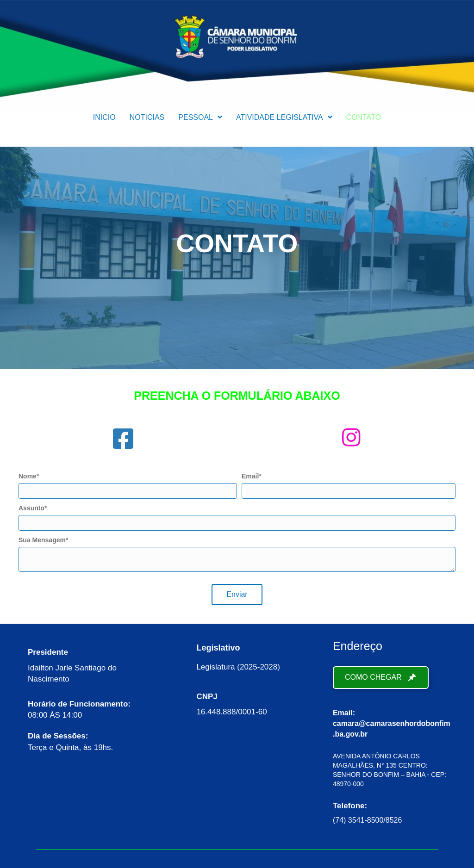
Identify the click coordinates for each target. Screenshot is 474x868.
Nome (28, 476)
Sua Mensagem (42, 540)
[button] (237, 595)
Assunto (31, 508)
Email (250, 476)
